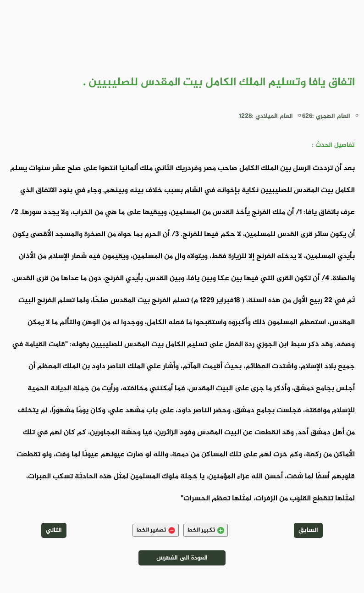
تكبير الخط (206, 530)
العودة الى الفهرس (182, 558)
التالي (54, 530)
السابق (308, 530)
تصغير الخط (156, 530)
